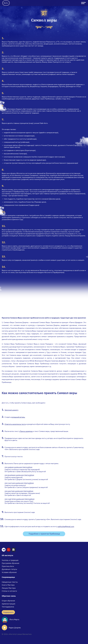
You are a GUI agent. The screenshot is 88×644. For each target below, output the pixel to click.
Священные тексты (10, 582)
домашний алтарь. (18, 417)
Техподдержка (8, 607)
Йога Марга (10, 619)
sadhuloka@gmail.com (66, 526)
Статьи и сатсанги (9, 591)
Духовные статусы (9, 569)
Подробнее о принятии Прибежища (44, 534)
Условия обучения (9, 572)
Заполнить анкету (11, 410)
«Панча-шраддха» (26, 431)
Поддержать (8, 612)
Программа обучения (10, 563)
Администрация (8, 604)
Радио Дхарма (11, 628)
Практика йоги (8, 566)
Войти (6, 3)
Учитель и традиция (10, 560)
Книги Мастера (8, 585)
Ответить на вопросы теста (15, 424)
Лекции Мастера (9, 588)
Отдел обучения (8, 601)
